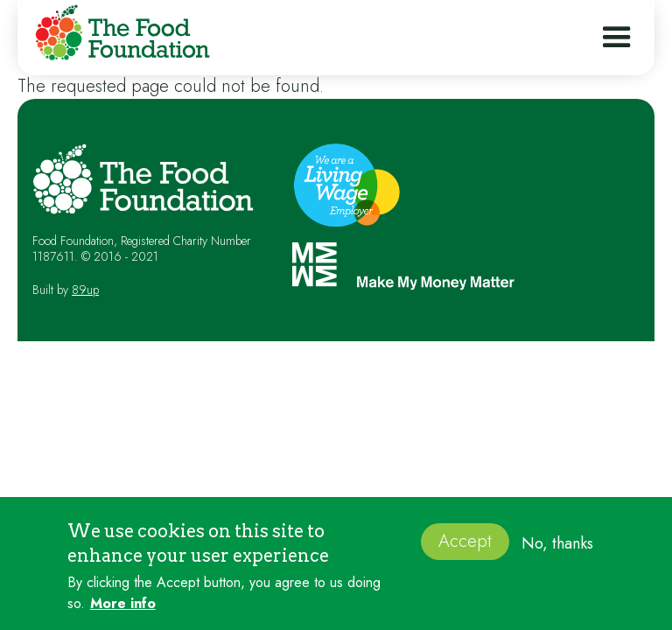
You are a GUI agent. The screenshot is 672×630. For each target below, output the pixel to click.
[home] (118, 36)
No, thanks (557, 548)
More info (123, 608)
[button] (617, 38)
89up (85, 290)
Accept (465, 546)
